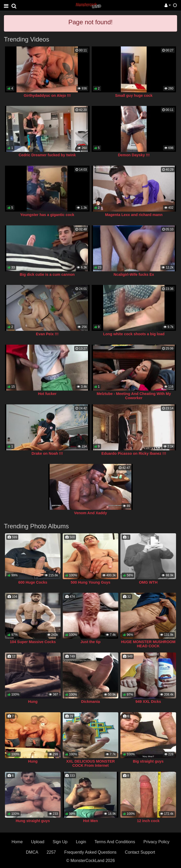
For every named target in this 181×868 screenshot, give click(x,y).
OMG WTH (148, 582)
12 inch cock (148, 821)
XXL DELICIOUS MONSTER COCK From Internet (90, 763)
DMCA (32, 852)
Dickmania (91, 702)
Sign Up (60, 842)
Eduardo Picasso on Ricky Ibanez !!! (134, 453)
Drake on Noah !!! (47, 453)
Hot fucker (47, 394)
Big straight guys (148, 761)
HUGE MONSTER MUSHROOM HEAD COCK (148, 644)
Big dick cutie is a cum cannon (47, 274)
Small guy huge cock (134, 95)
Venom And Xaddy (91, 513)
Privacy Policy (156, 842)
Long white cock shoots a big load (134, 334)
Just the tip (90, 642)
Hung (33, 702)
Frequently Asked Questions (90, 852)
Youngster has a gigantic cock (47, 215)
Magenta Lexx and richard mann (134, 215)
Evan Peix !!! (47, 334)
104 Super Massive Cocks (33, 642)
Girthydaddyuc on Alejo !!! (47, 95)
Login (81, 842)
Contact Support (140, 852)
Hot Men (90, 821)
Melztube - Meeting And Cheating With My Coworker (134, 396)
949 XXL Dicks (148, 702)
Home (17, 842)
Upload (38, 842)
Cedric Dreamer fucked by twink (47, 155)
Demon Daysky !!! (134, 155)
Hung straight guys (33, 821)
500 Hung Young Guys (90, 582)
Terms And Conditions (115, 842)
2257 (51, 852)
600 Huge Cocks (33, 582)
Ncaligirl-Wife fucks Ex (134, 274)
